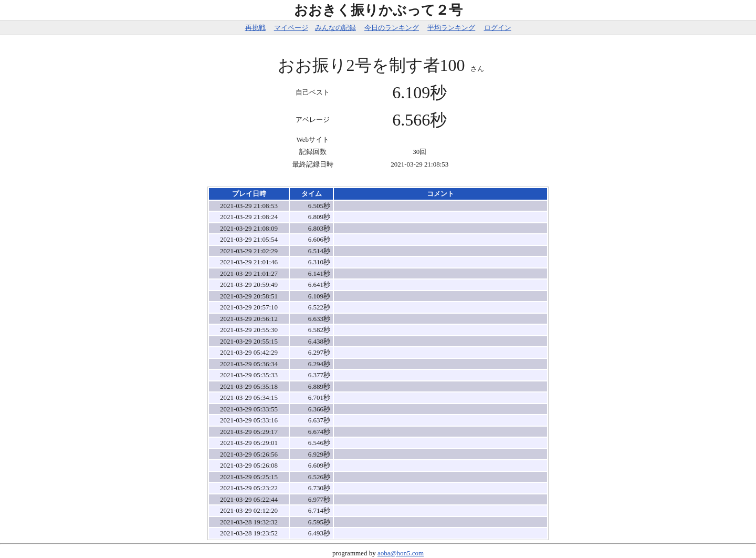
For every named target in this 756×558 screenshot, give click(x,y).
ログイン (498, 28)
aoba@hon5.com (401, 553)
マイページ (291, 28)
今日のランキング (392, 28)
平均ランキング (451, 28)
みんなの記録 (335, 28)
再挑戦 (255, 28)
